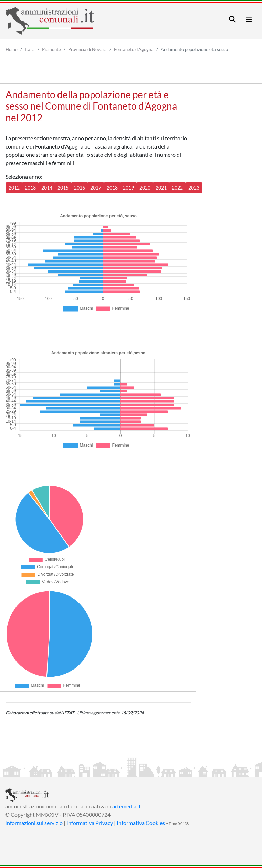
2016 (80, 188)
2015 (63, 188)
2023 (194, 188)
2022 (177, 188)
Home (12, 49)
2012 (14, 188)
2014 (47, 188)
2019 (128, 188)
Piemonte (51, 49)
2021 (161, 188)
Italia (30, 49)
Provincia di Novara (87, 49)
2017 (96, 188)
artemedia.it (127, 806)
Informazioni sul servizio (34, 823)
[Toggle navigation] (232, 19)
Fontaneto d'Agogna (134, 49)
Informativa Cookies (141, 823)
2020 (145, 188)
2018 (112, 188)
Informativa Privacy (90, 823)
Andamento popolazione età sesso (194, 49)
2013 (30, 188)
